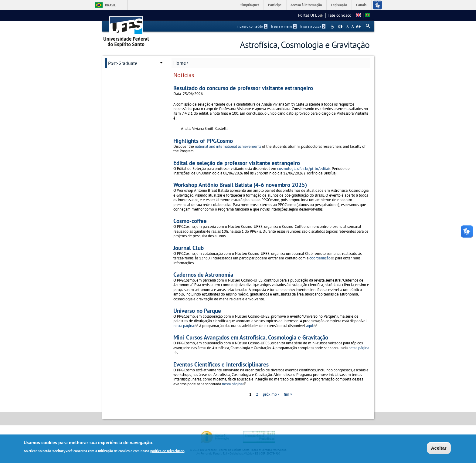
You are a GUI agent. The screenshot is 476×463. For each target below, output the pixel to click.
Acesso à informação (306, 5)
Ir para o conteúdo (252, 26)
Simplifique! (250, 5)
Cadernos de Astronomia (203, 274)
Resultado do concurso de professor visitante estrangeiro (243, 88)
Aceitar (439, 449)
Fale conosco (340, 15)
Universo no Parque (197, 311)
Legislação (339, 5)
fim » (288, 394)
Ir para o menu (284, 26)
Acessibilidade (333, 27)
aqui (311, 326)
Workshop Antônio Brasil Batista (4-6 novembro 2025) (240, 185)
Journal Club (189, 248)
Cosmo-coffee (190, 221)
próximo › (271, 394)
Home (180, 63)
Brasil (110, 5)
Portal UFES (311, 15)
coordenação (322, 258)
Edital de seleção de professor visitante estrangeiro (237, 163)
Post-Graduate (123, 63)
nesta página (185, 326)
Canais (361, 5)
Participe (275, 5)
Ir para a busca (313, 26)
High (340, 27)
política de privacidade (167, 451)
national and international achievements (228, 146)
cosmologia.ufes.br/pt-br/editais (304, 169)
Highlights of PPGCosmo (203, 141)
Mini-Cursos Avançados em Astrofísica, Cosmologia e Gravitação (251, 337)
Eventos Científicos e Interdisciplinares (221, 364)
